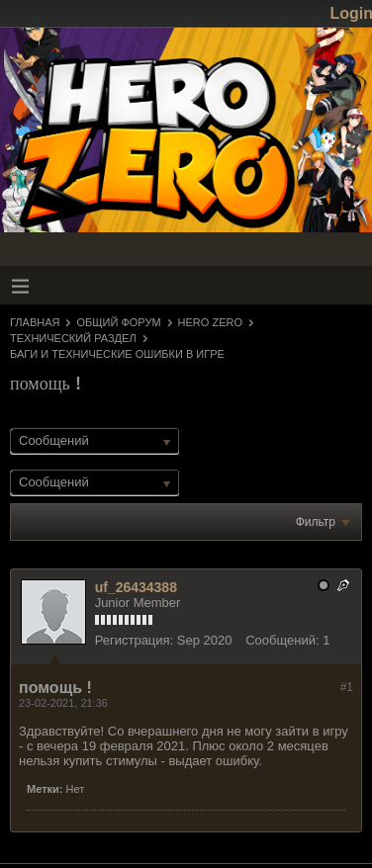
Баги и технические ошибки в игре (117, 354)
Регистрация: (135, 640)
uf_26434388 (136, 587)
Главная (35, 322)
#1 (347, 687)
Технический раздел (73, 338)
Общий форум (118, 322)
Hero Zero (210, 322)
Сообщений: (282, 640)
